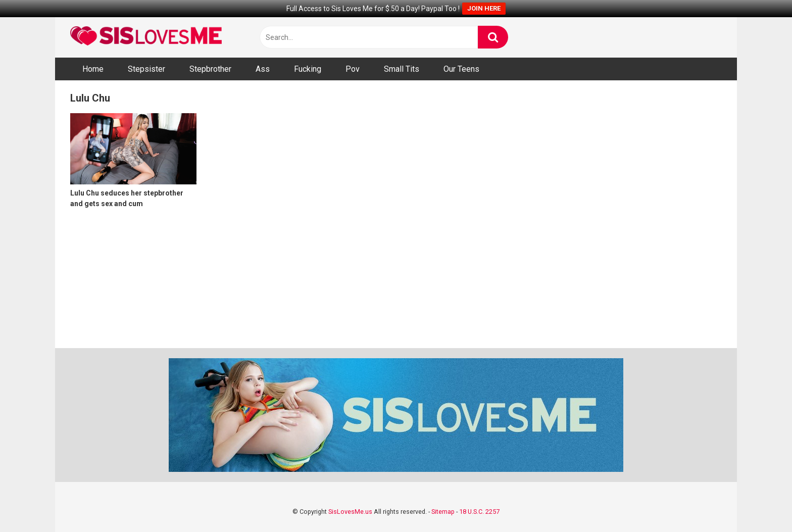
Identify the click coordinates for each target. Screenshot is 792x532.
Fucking (308, 69)
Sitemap (443, 512)
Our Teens (461, 69)
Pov (353, 69)
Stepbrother (210, 69)
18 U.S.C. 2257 (479, 512)
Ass (263, 69)
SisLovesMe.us (350, 512)
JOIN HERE (484, 8)
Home (93, 69)
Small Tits (402, 69)
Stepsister (146, 69)
